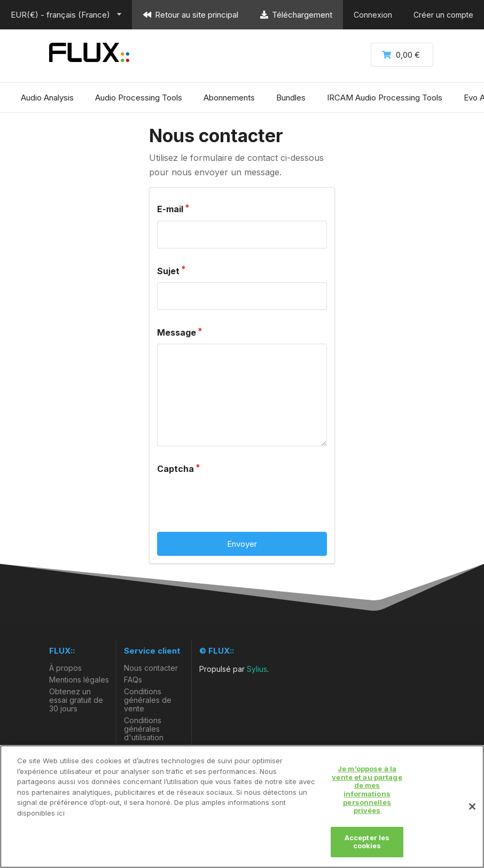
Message (177, 332)
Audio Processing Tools (139, 98)
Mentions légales (79, 680)
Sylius (257, 669)
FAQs (133, 680)
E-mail (170, 209)
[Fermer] (472, 807)
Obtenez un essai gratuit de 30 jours (76, 700)
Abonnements (229, 98)
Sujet (168, 271)
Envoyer (242, 544)
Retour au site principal (190, 15)
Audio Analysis (47, 98)
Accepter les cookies (367, 842)
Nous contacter (151, 668)
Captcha (175, 469)
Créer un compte (443, 15)
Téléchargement (296, 15)
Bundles (291, 98)
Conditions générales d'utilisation (144, 729)
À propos (65, 668)
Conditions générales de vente (148, 700)
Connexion (373, 15)
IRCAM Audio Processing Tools (385, 98)
